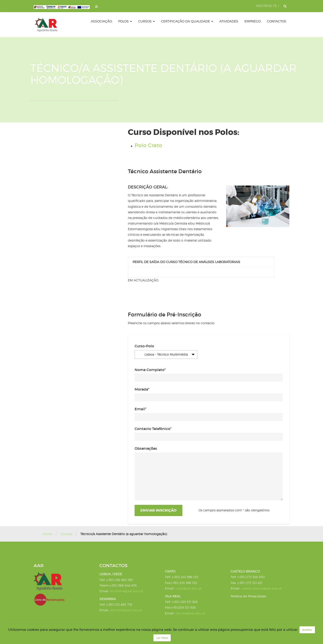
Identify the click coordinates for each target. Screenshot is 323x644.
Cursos (146, 21)
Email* (141, 409)
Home (47, 534)
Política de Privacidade (248, 596)
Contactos (277, 21)
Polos (125, 21)
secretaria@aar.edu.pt (126, 591)
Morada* (142, 389)
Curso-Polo (144, 346)
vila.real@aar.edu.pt (190, 613)
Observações (146, 448)
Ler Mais (162, 638)
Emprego (253, 21)
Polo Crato (148, 145)
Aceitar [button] (307, 630)
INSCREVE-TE (266, 6)
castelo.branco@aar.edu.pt (261, 588)
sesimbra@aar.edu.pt (126, 610)
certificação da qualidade (187, 21)
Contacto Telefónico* (153, 429)
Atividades (229, 21)
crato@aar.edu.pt (189, 588)
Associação (101, 21)
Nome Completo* (150, 370)
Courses (66, 534)
